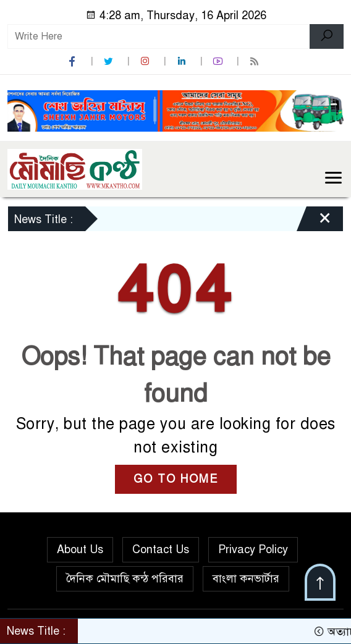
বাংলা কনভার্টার (246, 578)
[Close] (314, 222)
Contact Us (161, 549)
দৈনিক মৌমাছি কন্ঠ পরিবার (125, 578)
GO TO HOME (176, 479)
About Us (80, 549)
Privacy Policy (253, 549)
